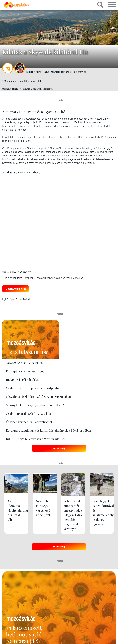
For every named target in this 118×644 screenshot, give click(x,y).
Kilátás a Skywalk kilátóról (38, 89)
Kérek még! (59, 448)
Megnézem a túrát (16, 289)
